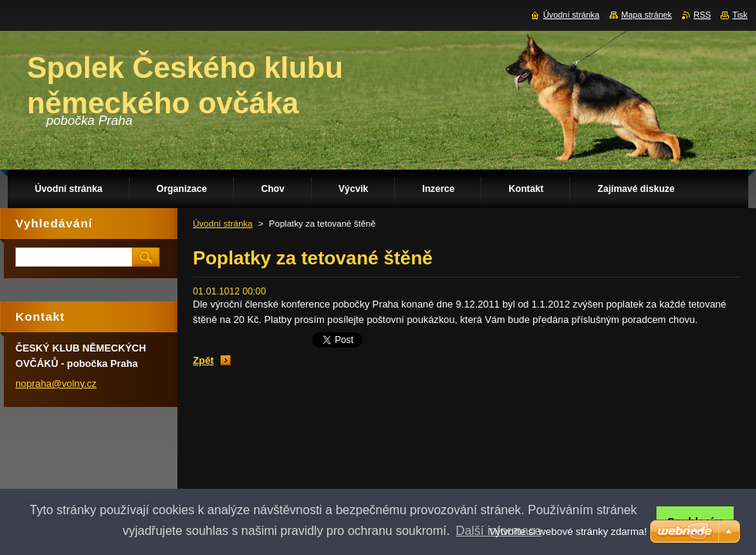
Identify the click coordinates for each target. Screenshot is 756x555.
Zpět (203, 360)
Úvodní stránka (223, 224)
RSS (702, 15)
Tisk (740, 15)
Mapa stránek (646, 15)
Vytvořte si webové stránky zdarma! (568, 531)
